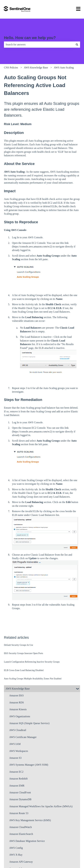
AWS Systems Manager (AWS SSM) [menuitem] (29, 765)
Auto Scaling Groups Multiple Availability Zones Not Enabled (33, 679)
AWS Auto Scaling (64, 68)
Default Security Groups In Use (18, 645)
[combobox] (39, 45)
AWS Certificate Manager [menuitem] (23, 737)
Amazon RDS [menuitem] (16, 702)
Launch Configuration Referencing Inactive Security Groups (32, 662)
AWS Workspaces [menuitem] (19, 751)
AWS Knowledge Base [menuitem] (18, 689)
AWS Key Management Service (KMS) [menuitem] (30, 820)
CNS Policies (11, 68)
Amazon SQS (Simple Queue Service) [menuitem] (29, 723)
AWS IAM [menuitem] (15, 744)
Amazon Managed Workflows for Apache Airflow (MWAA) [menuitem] (41, 806)
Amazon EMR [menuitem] (17, 786)
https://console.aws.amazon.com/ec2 (32, 247)
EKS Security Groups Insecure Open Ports (23, 653)
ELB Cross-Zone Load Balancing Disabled (24, 670)
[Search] (77, 45)
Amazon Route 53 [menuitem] (19, 813)
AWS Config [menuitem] (16, 848)
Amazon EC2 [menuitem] (16, 772)
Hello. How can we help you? (30, 38)
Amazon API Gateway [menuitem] (21, 862)
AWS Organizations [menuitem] (20, 716)
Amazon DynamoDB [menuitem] (20, 799)
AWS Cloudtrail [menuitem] (18, 730)
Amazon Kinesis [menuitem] (18, 709)
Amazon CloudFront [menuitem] (20, 792)
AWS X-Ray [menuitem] (16, 855)
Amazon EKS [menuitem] (16, 695)
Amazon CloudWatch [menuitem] (21, 827)
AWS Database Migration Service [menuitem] (27, 841)
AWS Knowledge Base (36, 68)
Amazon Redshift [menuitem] (18, 779)
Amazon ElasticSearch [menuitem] (21, 834)
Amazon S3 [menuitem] (15, 758)
